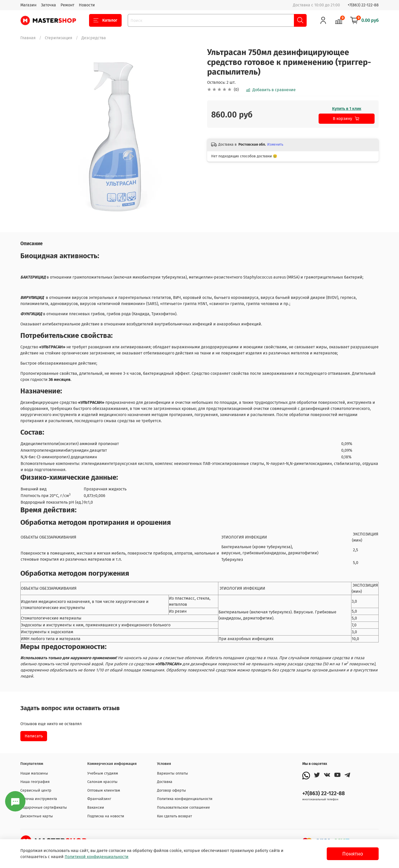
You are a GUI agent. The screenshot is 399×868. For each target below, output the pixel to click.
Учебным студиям (103, 773)
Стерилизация (59, 38)
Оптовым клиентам (104, 790)
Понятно (353, 854)
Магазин (28, 5)
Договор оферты (172, 790)
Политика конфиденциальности (185, 799)
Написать (34, 736)
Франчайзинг (99, 799)
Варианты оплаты (173, 773)
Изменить (275, 144)
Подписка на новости (106, 816)
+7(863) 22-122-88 (363, 5)
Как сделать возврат (174, 816)
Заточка (48, 5)
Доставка (165, 782)
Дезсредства (94, 38)
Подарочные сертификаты (44, 808)
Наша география (35, 782)
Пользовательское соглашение (183, 808)
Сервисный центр (36, 790)
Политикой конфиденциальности (97, 857)
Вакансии (96, 808)
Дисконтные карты (37, 816)
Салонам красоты (102, 782)
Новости (87, 5)
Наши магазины (34, 773)
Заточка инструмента (39, 799)
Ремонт (67, 5)
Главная (28, 38)
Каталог (105, 20)
